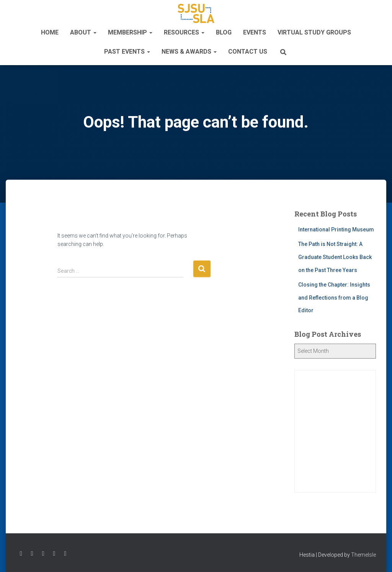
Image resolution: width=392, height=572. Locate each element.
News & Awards (189, 52)
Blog (224, 32)
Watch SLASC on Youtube (54, 554)
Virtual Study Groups (314, 32)
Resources (184, 32)
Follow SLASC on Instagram (43, 554)
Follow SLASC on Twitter (32, 554)
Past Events (127, 52)
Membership (130, 32)
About (83, 32)
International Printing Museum (336, 229)
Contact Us (248, 52)
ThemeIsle (363, 555)
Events (255, 32)
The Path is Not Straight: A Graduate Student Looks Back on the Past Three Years (335, 257)
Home (50, 32)
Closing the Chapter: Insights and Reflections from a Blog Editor (334, 297)
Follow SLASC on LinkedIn (65, 554)
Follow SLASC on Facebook (21, 554)
